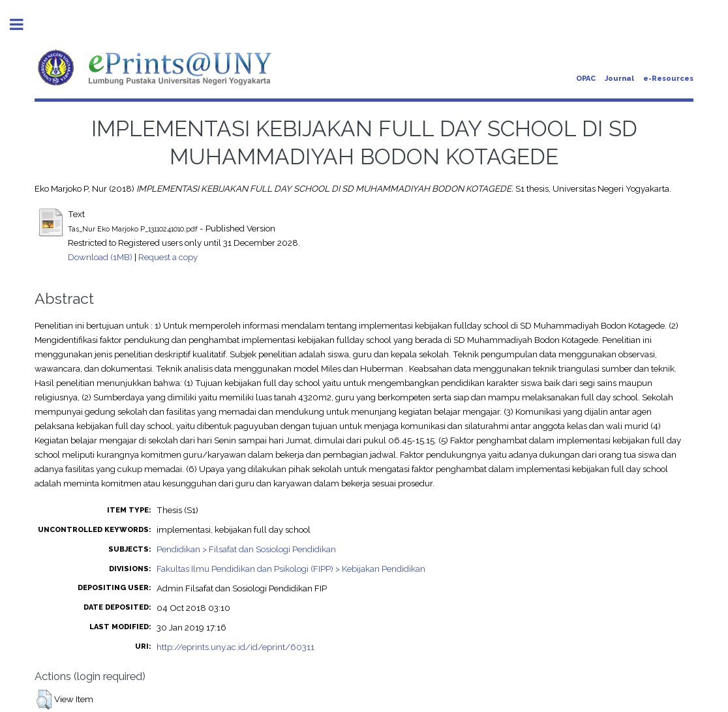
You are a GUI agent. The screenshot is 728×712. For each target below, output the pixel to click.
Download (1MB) (100, 257)
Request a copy (168, 257)
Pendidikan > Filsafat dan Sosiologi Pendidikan (246, 549)
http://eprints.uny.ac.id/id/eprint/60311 (235, 647)
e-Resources (668, 79)
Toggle (23, 24)
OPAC (586, 79)
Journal (619, 79)
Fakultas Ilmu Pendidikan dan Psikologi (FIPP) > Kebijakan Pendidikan (291, 569)
